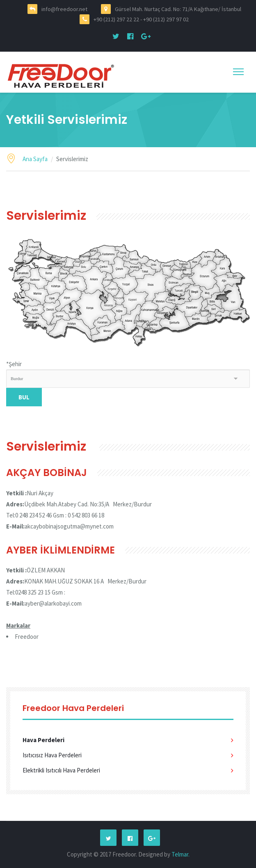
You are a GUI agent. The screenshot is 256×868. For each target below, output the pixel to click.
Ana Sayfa (35, 159)
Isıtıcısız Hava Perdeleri (52, 755)
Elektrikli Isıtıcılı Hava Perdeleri (61, 770)
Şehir (14, 364)
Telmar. (181, 854)
